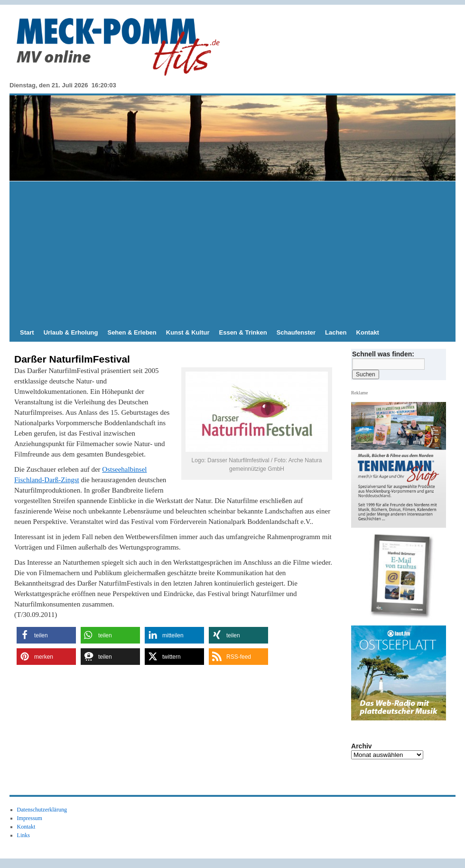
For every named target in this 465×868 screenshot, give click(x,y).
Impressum (30, 818)
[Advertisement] (232, 252)
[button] (46, 635)
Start (27, 332)
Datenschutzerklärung (42, 810)
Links (23, 835)
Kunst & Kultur (188, 332)
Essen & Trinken (243, 332)
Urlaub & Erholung (71, 332)
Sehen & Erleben (132, 332)
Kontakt (368, 332)
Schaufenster (296, 332)
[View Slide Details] (402, 577)
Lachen (336, 332)
